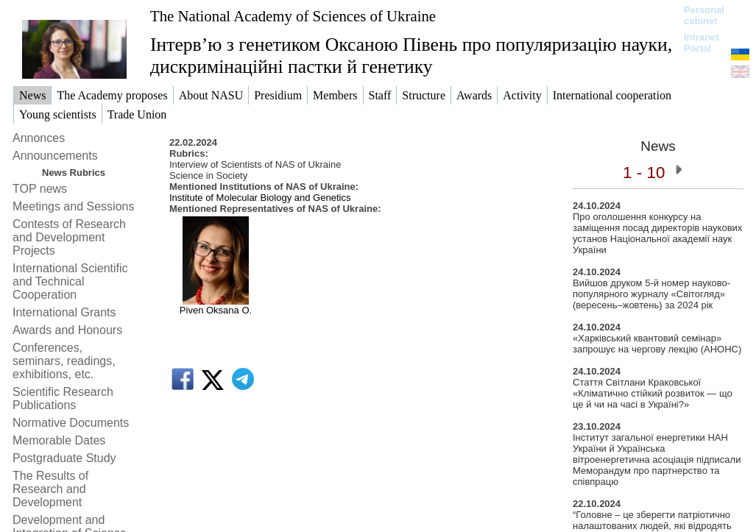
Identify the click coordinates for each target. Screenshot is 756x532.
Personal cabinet (704, 15)
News (658, 146)
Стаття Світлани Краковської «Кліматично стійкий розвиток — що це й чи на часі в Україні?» (653, 393)
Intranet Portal (702, 43)
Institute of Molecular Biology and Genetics (260, 198)
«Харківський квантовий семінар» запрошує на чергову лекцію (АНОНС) (657, 344)
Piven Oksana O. (216, 310)
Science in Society (208, 175)
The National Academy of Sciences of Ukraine (293, 16)
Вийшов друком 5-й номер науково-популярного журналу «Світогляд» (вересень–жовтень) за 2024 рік (651, 294)
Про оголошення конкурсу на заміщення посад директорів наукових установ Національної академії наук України (657, 233)
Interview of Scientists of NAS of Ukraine (255, 164)
